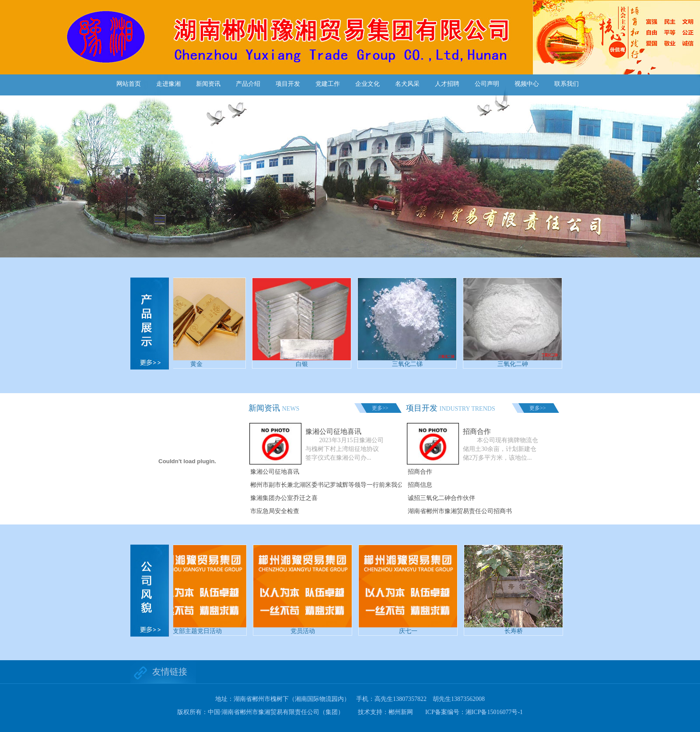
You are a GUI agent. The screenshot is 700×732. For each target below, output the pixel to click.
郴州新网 (401, 712)
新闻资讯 (208, 84)
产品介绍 (248, 84)
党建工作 (328, 84)
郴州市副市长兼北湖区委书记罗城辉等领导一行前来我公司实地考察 (342, 485)
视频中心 (527, 84)
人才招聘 (447, 84)
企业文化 (367, 84)
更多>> (380, 408)
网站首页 (129, 84)
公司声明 (487, 84)
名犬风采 (407, 84)
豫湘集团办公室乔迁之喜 (284, 498)
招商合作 (420, 472)
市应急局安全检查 (275, 511)
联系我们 (567, 84)
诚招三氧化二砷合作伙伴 (441, 498)
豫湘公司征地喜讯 (275, 472)
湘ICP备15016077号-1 (494, 712)
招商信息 (420, 485)
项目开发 (288, 84)
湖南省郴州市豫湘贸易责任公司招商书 (460, 511)
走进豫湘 (168, 84)
